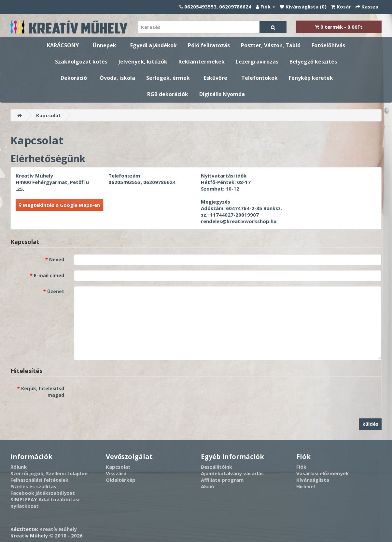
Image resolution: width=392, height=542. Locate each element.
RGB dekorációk (168, 94)
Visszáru (116, 473)
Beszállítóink (217, 467)
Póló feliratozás (209, 45)
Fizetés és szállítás (33, 486)
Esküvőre (216, 78)
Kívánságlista (313, 480)
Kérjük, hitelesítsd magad (43, 392)
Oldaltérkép (121, 480)
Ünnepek (105, 45)
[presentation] (123, 396)
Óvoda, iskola (117, 78)
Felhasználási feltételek (39, 480)
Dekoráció (74, 78)
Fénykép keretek (311, 78)
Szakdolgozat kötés (81, 62)
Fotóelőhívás (328, 45)
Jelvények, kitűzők (143, 62)
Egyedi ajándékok (154, 45)
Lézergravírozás (257, 62)
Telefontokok (259, 78)
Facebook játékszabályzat (43, 493)
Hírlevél (306, 486)
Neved (57, 259)
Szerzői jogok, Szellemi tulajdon (49, 473)
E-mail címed (49, 275)
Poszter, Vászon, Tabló (271, 45)
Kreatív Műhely (58, 529)
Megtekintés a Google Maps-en (59, 205)
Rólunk (19, 467)
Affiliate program (222, 480)
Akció (208, 486)
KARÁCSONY (63, 45)
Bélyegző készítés (313, 62)
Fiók (301, 467)
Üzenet (56, 291)
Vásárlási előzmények (322, 473)
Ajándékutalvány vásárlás (232, 473)
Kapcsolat (49, 115)
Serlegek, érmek (168, 78)
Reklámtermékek (202, 62)
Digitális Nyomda (222, 94)
